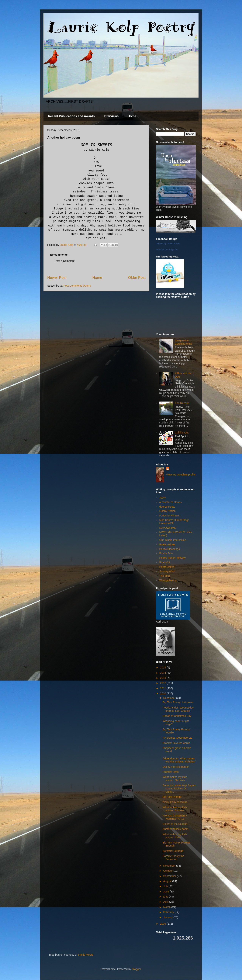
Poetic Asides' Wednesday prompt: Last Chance (178, 709)
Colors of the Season (175, 824)
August (168, 881)
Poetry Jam (166, 553)
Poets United (167, 567)
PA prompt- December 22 (177, 738)
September (170, 876)
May (166, 897)
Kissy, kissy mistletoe (175, 802)
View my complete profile (181, 474)
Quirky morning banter (176, 767)
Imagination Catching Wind (183, 342)
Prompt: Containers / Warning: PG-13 (175, 817)
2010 (163, 693)
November (170, 866)
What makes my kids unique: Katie (175, 836)
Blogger (136, 969)
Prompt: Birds (171, 772)
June (166, 892)
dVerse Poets (167, 507)
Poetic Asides (167, 544)
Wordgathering (168, 580)
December (170, 698)
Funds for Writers (169, 516)
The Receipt (182, 403)
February (169, 912)
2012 (163, 683)
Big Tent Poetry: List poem (178, 702)
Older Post (137, 278)
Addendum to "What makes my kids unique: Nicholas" (179, 760)
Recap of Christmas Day (177, 716)
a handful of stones (171, 502)
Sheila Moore (86, 955)
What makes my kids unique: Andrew (175, 809)
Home (132, 116)
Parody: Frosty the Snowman (173, 858)
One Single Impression (173, 540)
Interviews (111, 116)
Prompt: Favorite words (176, 743)
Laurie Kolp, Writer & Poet (168, 243)
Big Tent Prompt (172, 797)
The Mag (165, 576)
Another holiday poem (175, 829)
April (166, 902)
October (168, 871)
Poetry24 (165, 562)
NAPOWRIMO (168, 528)
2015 (163, 668)
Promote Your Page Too (167, 250)
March (167, 907)
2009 (163, 924)
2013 (163, 678)
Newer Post (57, 278)
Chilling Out (182, 433)
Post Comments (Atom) (77, 286)
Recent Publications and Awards (71, 116)
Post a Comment (65, 261)
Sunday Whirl (167, 571)
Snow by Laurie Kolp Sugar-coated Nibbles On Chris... (179, 788)
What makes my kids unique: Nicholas (175, 779)
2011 (163, 688)
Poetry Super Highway (173, 558)
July (166, 886)
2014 (163, 673)
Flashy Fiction (168, 511)
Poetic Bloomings (170, 549)
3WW (163, 498)
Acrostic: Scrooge (173, 851)
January (168, 917)
